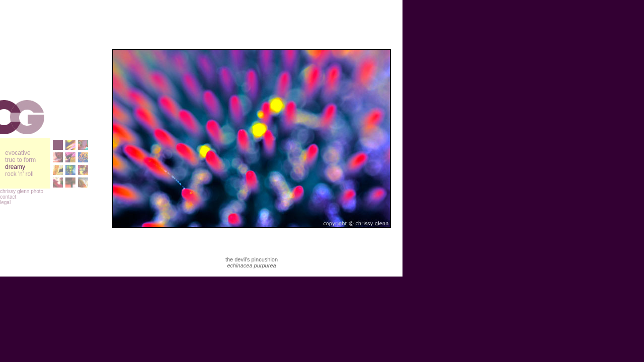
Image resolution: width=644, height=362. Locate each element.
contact (8, 197)
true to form (20, 160)
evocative (18, 153)
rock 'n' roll (19, 174)
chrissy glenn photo (22, 191)
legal (5, 202)
